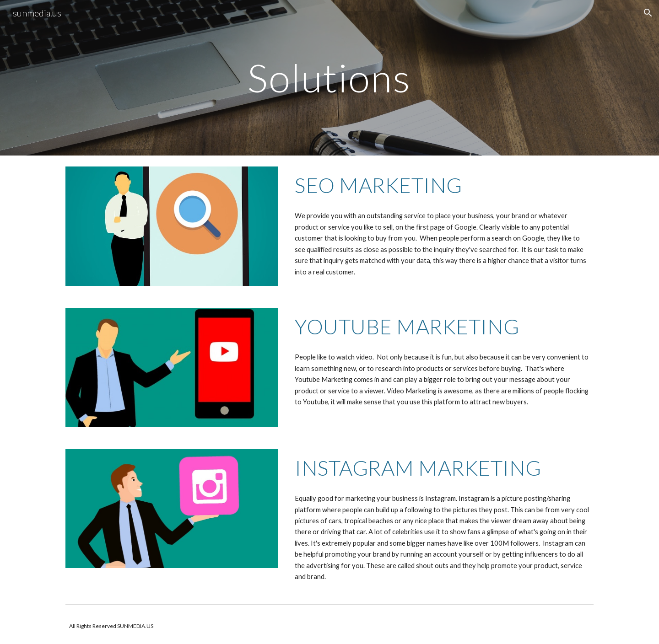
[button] (648, 13)
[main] (329, 78)
